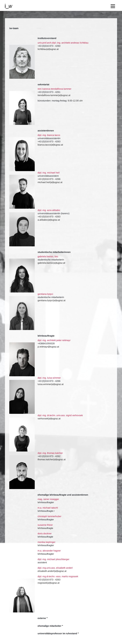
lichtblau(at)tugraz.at (48, 49)
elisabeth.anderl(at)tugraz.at (52, 571)
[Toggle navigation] (114, 5)
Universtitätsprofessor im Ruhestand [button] (57, 633)
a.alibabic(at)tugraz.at (49, 220)
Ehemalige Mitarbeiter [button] (49, 626)
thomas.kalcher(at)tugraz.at (52, 459)
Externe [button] (42, 618)
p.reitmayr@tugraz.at (48, 347)
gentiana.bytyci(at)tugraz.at (51, 300)
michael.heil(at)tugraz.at (50, 182)
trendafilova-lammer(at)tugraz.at (54, 95)
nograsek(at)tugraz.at (49, 583)
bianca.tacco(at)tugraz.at (50, 145)
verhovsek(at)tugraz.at (49, 419)
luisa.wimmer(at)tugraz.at (51, 384)
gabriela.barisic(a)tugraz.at (51, 263)
